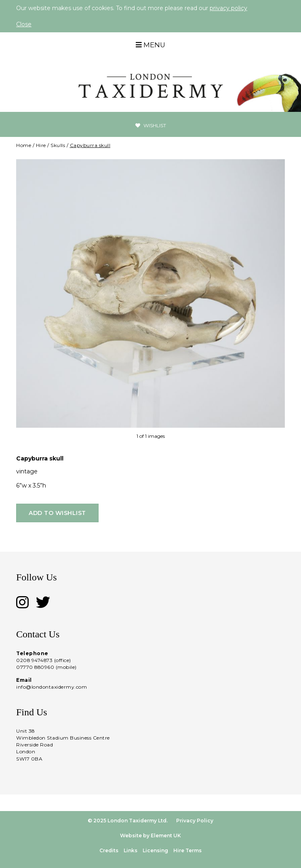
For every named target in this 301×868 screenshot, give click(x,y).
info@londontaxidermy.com (52, 687)
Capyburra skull (90, 145)
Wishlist (151, 125)
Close (24, 24)
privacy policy (228, 8)
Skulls (58, 145)
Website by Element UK (150, 835)
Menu (150, 45)
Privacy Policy (195, 821)
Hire (41, 145)
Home (24, 145)
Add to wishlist (57, 513)
